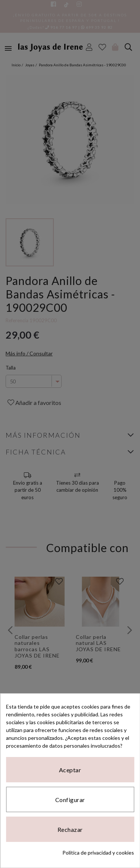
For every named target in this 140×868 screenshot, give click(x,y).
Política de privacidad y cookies (98, 853)
